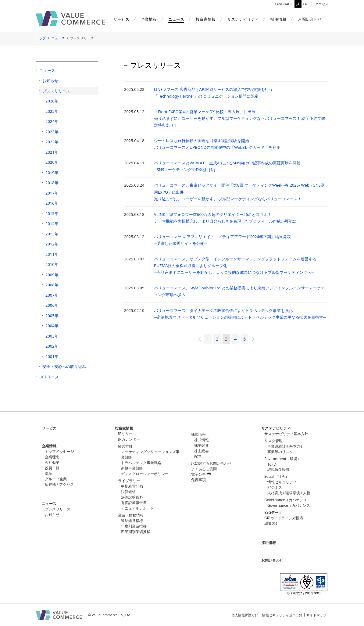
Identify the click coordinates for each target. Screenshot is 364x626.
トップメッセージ (59, 451)
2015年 (52, 213)
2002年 (52, 346)
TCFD (272, 464)
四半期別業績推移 (136, 532)
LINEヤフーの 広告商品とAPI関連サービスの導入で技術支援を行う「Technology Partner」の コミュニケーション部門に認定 (213, 93)
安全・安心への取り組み (64, 367)
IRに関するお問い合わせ (211, 463)
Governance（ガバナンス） (291, 505)
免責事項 (198, 480)
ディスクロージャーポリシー (145, 474)
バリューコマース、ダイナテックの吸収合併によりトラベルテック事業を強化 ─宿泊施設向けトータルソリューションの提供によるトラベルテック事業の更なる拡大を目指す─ (240, 314)
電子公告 (201, 474)
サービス (49, 428)
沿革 (48, 473)
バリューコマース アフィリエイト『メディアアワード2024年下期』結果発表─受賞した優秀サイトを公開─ (222, 240)
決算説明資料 (132, 497)
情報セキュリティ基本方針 (282, 615)
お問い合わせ (272, 560)
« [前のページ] (199, 339)
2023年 (52, 132)
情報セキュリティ (282, 482)
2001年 (52, 356)
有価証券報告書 (134, 503)
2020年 (52, 162)
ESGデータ (273, 512)
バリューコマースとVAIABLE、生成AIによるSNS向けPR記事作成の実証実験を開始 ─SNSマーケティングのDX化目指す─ (227, 166)
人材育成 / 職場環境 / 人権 (289, 493)
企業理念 (52, 457)
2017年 (52, 193)
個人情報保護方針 (245, 615)
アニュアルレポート (137, 508)
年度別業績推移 (134, 526)
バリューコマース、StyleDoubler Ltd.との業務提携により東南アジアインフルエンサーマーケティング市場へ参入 (239, 291)
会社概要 (52, 462)
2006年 (52, 305)
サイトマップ (316, 615)
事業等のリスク (280, 452)
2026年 (52, 101)
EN (305, 4)
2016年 (52, 203)
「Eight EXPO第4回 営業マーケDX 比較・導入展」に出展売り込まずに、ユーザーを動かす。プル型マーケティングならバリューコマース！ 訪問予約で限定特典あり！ (240, 118)
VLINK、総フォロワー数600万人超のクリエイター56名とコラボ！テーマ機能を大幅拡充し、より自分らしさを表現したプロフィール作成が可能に (225, 218)
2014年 (52, 224)
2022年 (52, 142)
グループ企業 (56, 479)
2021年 (52, 152)
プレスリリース (56, 91)
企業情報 (49, 446)
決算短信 (128, 492)
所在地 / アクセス (59, 484)
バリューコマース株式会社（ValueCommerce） (70, 19)
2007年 (52, 295)
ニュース (58, 38)
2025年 (52, 111)
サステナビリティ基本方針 (286, 434)
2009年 (52, 275)
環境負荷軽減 (278, 469)
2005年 (52, 316)
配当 (198, 456)
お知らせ (50, 80)
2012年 (52, 244)
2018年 (52, 183)
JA (298, 4)
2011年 (52, 254)
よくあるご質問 (204, 469)
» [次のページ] (253, 339)
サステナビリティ (276, 428)
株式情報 (202, 440)
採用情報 (269, 543)
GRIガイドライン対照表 (284, 518)
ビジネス (275, 487)
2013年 (52, 234)
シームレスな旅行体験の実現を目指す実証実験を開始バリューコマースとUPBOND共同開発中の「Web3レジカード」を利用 (217, 144)
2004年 (52, 326)
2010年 (52, 264)
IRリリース (49, 377)
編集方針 (272, 523)
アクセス (322, 4)
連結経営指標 (132, 521)
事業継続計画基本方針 (286, 446)
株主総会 (202, 451)
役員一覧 (52, 468)
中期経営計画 (132, 486)
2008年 (52, 285)
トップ (41, 38)
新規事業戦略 (132, 468)
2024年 (52, 121)
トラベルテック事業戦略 (141, 463)
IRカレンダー (129, 439)
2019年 (52, 173)
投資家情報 (124, 428)
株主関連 (202, 445)
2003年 (52, 336)
